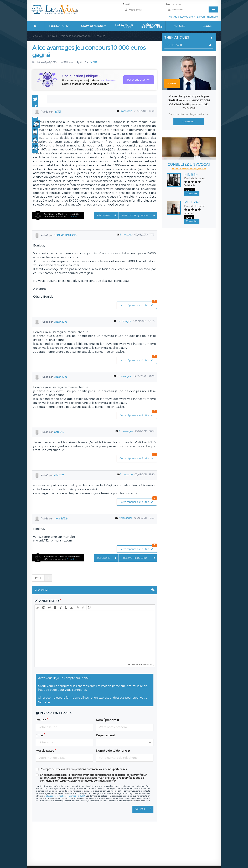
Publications (60, 26)
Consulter (189, 122)
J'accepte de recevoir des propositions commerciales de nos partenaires (83, 769)
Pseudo (41, 720)
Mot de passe (174, 4)
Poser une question (139, 80)
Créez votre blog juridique (152, 26)
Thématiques (189, 37)
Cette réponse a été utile (138, 304)
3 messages (126, 431)
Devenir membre (207, 17)
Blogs (207, 26)
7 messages (125, 518)
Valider (144, 809)
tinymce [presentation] (147, 664)
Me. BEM (191, 175)
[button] (38, 607)
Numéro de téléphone (113, 751)
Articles (179, 26)
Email (126, 4)
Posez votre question (124, 26)
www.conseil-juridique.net (189, 169)
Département (105, 735)
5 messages (124, 321)
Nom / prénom (108, 720)
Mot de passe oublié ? (182, 17)
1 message (126, 111)
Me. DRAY (192, 202)
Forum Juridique (93, 26)
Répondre (108, 215)
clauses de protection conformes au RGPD (65, 796)
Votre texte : (47, 601)
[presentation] (38, 607)
